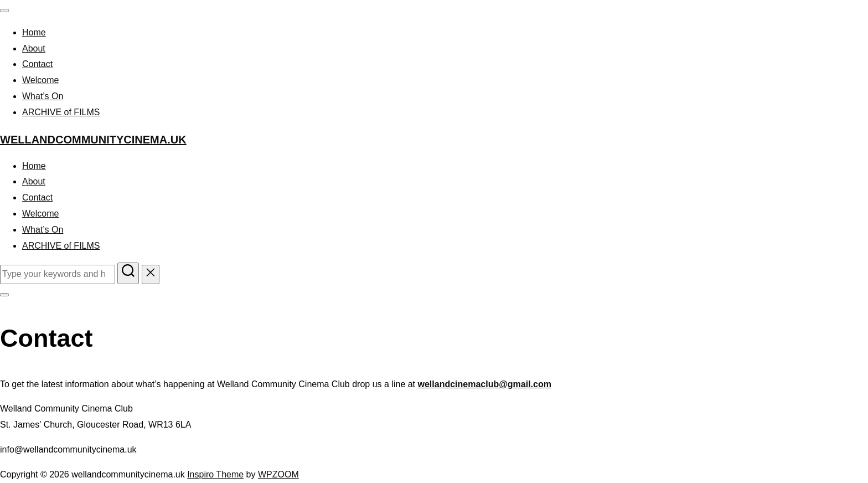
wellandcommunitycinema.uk (93, 140)
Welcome (40, 80)
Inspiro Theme (215, 474)
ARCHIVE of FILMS (61, 112)
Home (34, 32)
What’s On (43, 96)
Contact (37, 64)
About (34, 48)
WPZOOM (278, 474)
